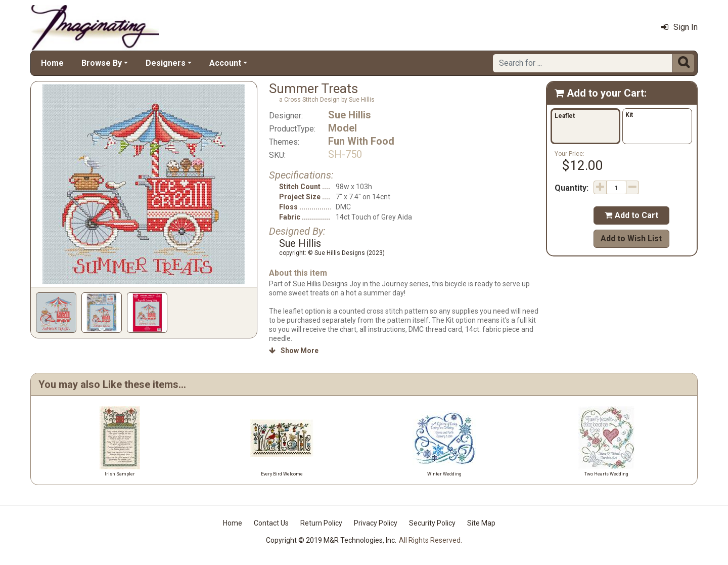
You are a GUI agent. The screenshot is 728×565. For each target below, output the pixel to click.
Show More (294, 351)
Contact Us (271, 523)
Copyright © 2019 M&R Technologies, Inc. (331, 540)
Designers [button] (166, 63)
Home (52, 63)
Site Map (481, 523)
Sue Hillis (350, 115)
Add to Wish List (631, 238)
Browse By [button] (102, 63)
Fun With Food (361, 141)
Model (343, 128)
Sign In (679, 27)
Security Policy (432, 523)
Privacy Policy (376, 523)
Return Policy (321, 523)
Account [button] (225, 63)
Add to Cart (631, 215)
